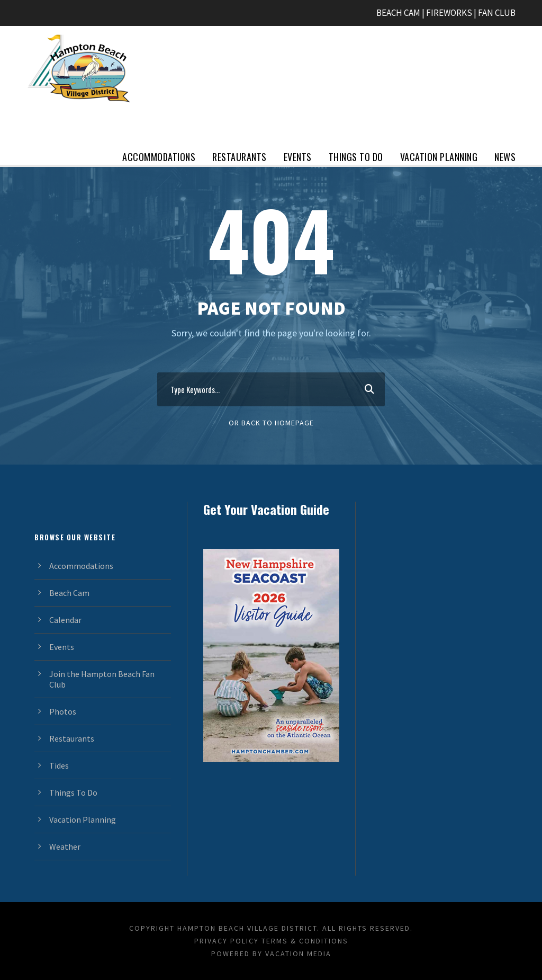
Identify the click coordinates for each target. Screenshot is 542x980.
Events (298, 157)
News (505, 157)
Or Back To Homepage (271, 423)
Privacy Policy (227, 941)
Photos (63, 711)
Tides (59, 765)
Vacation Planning (439, 157)
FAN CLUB (497, 13)
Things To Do (356, 157)
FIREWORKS (449, 13)
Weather (65, 847)
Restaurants (240, 157)
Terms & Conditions (305, 941)
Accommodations (159, 157)
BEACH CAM (398, 13)
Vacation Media (298, 954)
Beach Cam (69, 593)
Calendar (65, 620)
